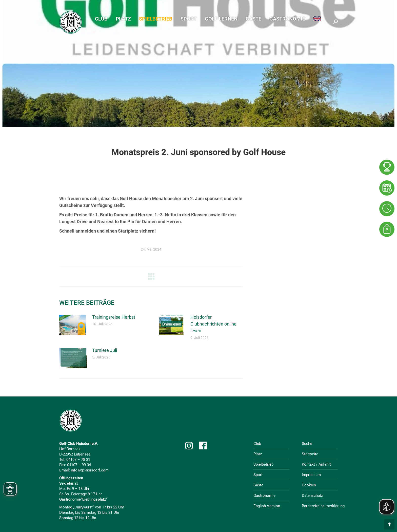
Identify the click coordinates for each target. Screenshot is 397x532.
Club (257, 444)
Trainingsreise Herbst (114, 317)
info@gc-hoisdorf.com (90, 470)
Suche (307, 444)
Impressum (311, 475)
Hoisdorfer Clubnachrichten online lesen (213, 324)
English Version (267, 506)
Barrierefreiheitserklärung (323, 506)
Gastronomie (264, 496)
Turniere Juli (105, 350)
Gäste (258, 485)
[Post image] (73, 325)
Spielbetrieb (263, 464)
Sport (258, 475)
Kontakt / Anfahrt (316, 464)
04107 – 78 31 (78, 460)
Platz (258, 454)
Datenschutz (312, 496)
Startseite (310, 454)
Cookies (309, 485)
